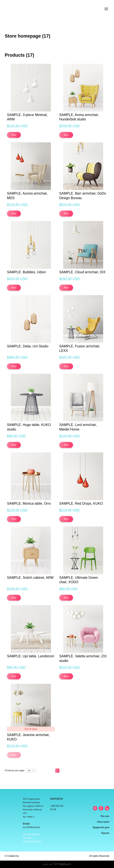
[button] (14, 135)
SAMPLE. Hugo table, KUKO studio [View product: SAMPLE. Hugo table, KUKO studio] (29, 427)
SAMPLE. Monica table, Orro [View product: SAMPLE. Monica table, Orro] (29, 503)
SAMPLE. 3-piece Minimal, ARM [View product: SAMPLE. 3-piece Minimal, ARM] (27, 117)
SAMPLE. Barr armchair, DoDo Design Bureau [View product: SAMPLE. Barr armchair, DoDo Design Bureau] (83, 196)
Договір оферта (31, 834)
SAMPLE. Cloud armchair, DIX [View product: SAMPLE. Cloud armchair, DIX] (82, 272)
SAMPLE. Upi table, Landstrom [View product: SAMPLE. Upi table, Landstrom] (31, 656)
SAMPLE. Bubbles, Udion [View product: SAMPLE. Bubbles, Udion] (26, 272)
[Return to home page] (16, 9)
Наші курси (103, 822)
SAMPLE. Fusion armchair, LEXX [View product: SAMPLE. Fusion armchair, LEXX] (80, 348)
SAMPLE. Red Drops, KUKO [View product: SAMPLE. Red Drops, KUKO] (81, 503)
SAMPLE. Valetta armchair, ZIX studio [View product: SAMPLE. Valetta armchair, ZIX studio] (83, 658)
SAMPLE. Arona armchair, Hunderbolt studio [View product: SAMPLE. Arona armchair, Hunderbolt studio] (79, 117)
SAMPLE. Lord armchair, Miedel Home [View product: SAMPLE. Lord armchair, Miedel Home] (78, 427)
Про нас (105, 816)
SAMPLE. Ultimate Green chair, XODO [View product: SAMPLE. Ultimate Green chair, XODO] (79, 580)
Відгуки (105, 833)
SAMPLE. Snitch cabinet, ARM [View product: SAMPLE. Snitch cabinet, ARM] (30, 578)
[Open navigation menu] (106, 9)
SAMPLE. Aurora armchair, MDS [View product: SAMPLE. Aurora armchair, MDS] (27, 196)
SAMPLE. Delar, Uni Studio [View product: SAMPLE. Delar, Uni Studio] (28, 346)
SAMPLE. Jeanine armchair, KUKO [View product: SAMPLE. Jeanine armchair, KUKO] (28, 737)
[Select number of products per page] (31, 771)
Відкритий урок (101, 827)
